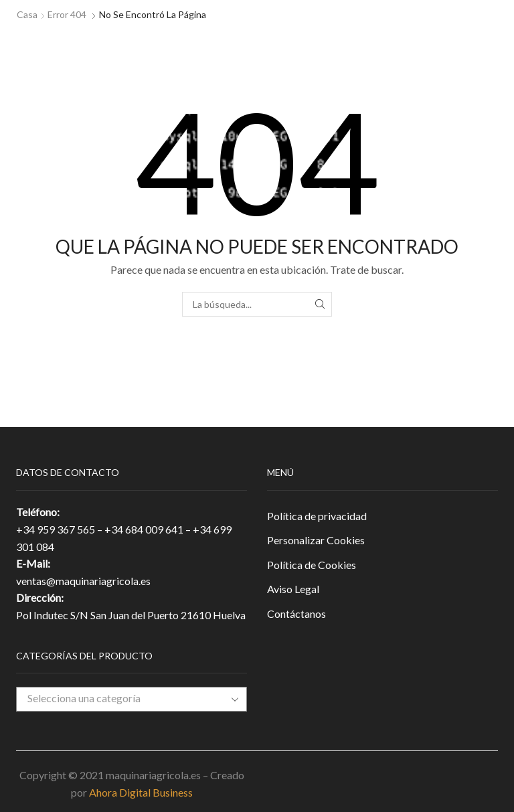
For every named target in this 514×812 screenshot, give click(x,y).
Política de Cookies (312, 565)
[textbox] (121, 699)
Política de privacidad (317, 516)
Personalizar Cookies (316, 540)
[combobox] (132, 699)
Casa (27, 14)
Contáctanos (296, 614)
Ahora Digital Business (141, 792)
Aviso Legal (293, 589)
